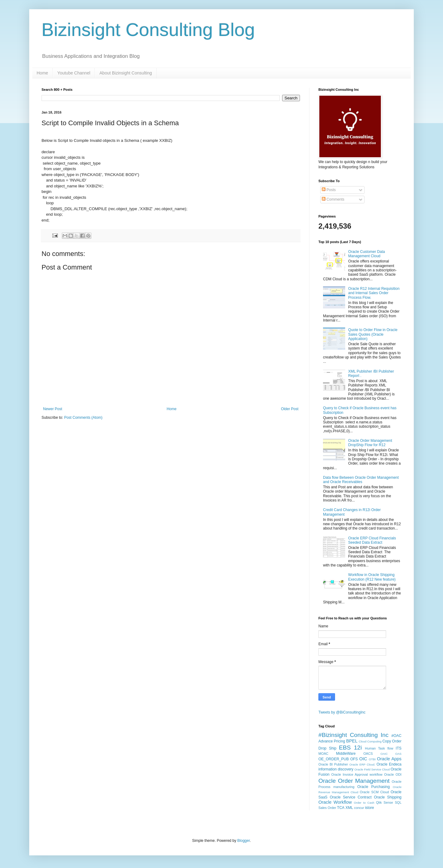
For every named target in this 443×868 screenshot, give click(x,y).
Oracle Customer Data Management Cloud (367, 254)
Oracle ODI (393, 774)
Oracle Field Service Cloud (372, 769)
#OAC (396, 736)
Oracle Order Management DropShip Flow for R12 (370, 443)
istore (369, 808)
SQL (398, 802)
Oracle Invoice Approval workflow (357, 774)
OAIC (384, 754)
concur (359, 808)
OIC (363, 759)
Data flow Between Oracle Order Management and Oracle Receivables (361, 480)
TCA (341, 808)
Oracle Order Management (354, 781)
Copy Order (392, 741)
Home (42, 73)
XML (349, 808)
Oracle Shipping (388, 797)
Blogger (243, 841)
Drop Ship (327, 748)
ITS (399, 748)
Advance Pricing (332, 741)
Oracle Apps (389, 759)
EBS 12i (350, 748)
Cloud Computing (370, 741)
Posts (329, 190)
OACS (368, 754)
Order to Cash (364, 803)
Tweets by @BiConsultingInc (342, 712)
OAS (398, 754)
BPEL (352, 741)
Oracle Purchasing (374, 787)
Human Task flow (379, 748)
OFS (354, 759)
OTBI (372, 759)
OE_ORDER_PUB (334, 759)
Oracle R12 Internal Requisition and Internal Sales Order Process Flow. (374, 293)
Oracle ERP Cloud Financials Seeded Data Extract (372, 540)
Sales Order (327, 808)
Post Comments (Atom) (83, 418)
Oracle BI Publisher (333, 764)
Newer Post (53, 409)
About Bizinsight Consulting (126, 73)
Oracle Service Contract (351, 797)
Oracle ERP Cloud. (362, 764)
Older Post (290, 409)
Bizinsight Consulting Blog (148, 30)
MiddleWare (346, 754)
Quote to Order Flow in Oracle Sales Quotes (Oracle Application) (373, 334)
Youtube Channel (74, 73)
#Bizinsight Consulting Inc (353, 735)
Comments (333, 199)
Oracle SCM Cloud (375, 792)
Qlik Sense (384, 802)
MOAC (323, 754)
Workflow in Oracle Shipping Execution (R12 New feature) (372, 577)
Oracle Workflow (335, 802)
